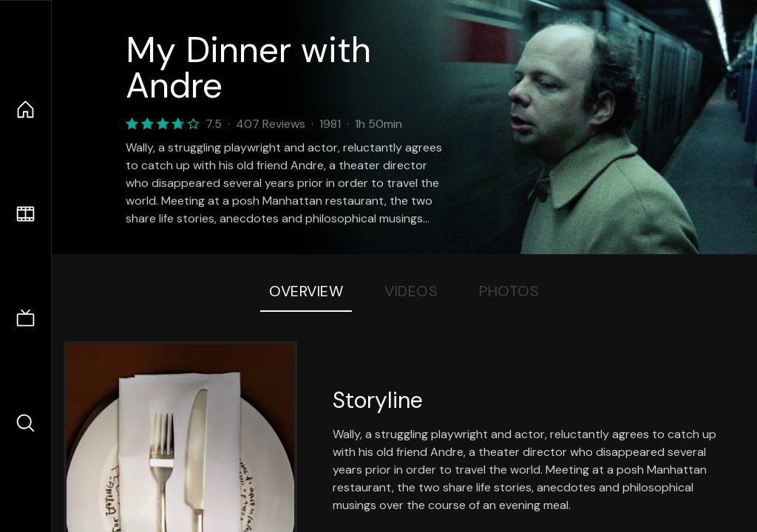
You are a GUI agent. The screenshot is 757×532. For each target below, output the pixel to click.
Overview (306, 291)
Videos (411, 291)
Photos (509, 291)
